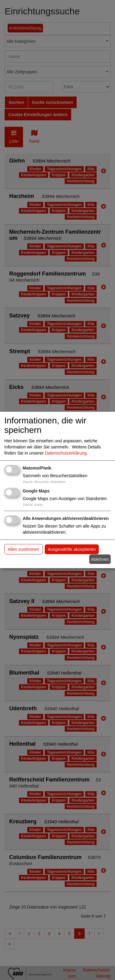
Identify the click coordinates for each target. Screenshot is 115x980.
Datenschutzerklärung (66, 453)
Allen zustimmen (23, 549)
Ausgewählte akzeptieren (72, 549)
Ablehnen (100, 559)
